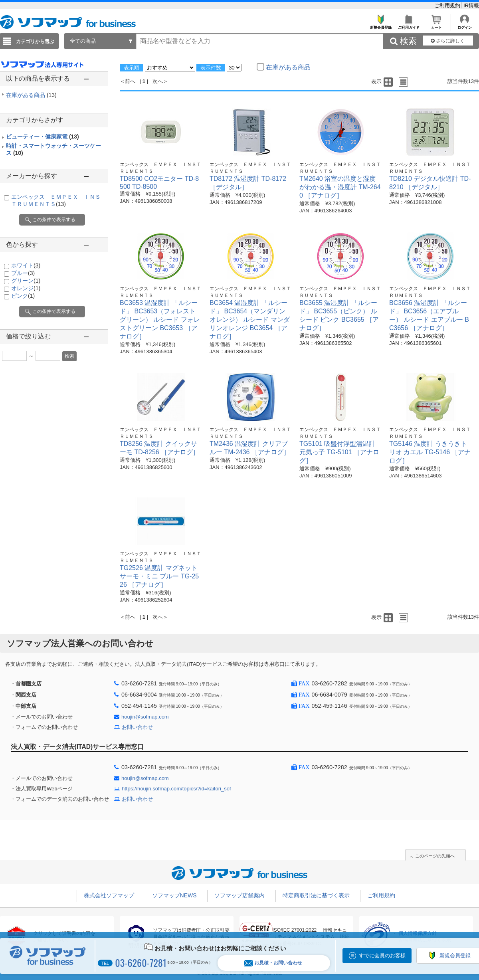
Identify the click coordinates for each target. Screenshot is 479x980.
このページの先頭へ (435, 856)
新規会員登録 (381, 25)
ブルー (23, 273)
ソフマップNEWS (174, 895)
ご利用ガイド (409, 25)
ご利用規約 (448, 5)
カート (436, 25)
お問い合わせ (137, 727)
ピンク (23, 296)
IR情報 (471, 5)
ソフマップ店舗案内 (239, 895)
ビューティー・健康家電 (43, 137)
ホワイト (26, 265)
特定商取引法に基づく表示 (316, 895)
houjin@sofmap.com (145, 717)
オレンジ (26, 288)
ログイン (464, 25)
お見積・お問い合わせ (273, 963)
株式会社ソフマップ (109, 895)
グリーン (26, 281)
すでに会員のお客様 (382, 955)
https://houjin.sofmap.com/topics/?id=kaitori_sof (176, 789)
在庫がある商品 (31, 95)
